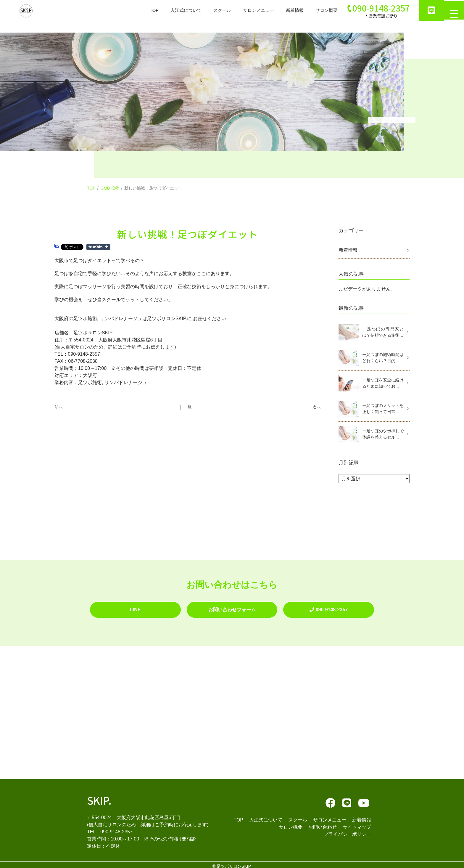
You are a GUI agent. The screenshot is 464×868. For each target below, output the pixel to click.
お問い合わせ (323, 824)
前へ (59, 407)
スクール (213, 10)
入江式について (175, 10)
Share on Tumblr (98, 247)
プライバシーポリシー (347, 831)
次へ (317, 407)
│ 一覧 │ (187, 407)
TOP (142, 10)
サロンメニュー (251, 10)
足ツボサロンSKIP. (234, 863)
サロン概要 (322, 10)
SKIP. (99, 797)
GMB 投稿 (110, 188)
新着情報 (289, 10)
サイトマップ (357, 824)
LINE (135, 608)
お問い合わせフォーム (232, 608)
